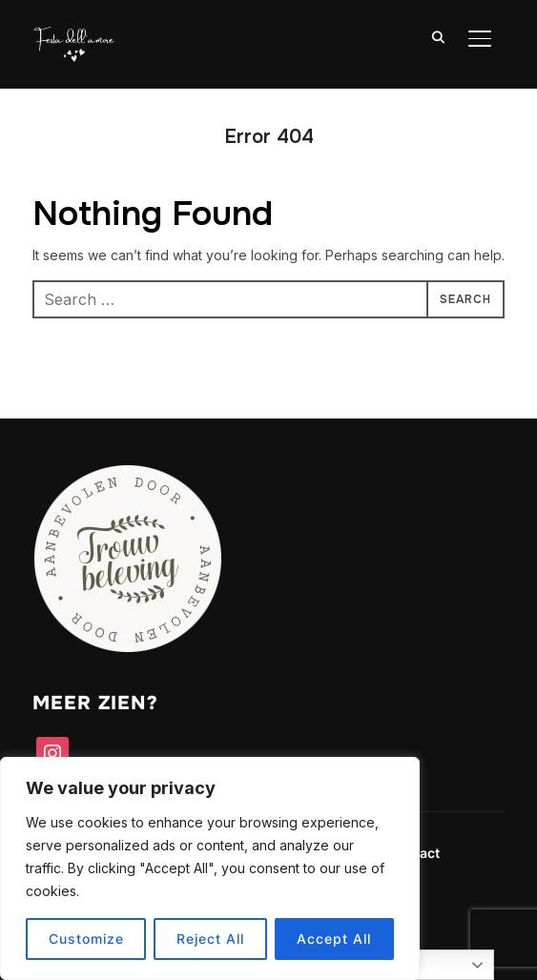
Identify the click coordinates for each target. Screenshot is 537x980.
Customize (86, 939)
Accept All (334, 939)
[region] (210, 868)
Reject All (210, 939)
